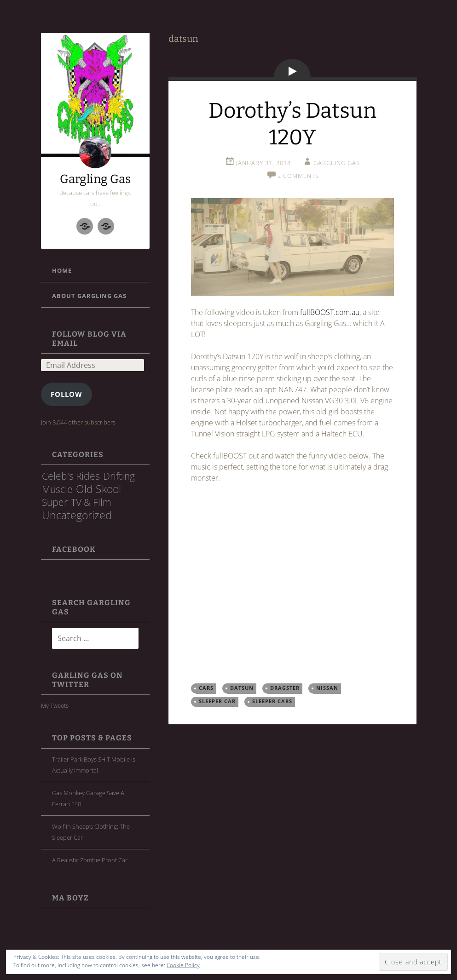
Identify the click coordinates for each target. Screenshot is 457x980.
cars (206, 688)
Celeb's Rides (71, 476)
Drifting (119, 476)
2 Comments (298, 176)
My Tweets (55, 705)
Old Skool (98, 489)
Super (55, 502)
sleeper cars (272, 701)
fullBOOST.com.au (330, 312)
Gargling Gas (95, 179)
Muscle (57, 489)
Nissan (327, 688)
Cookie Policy (183, 965)
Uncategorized (77, 515)
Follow (67, 394)
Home (62, 270)
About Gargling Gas (89, 296)
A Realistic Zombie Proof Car (90, 860)
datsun (242, 688)
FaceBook (74, 549)
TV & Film (91, 502)
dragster (285, 688)
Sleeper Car (217, 701)
